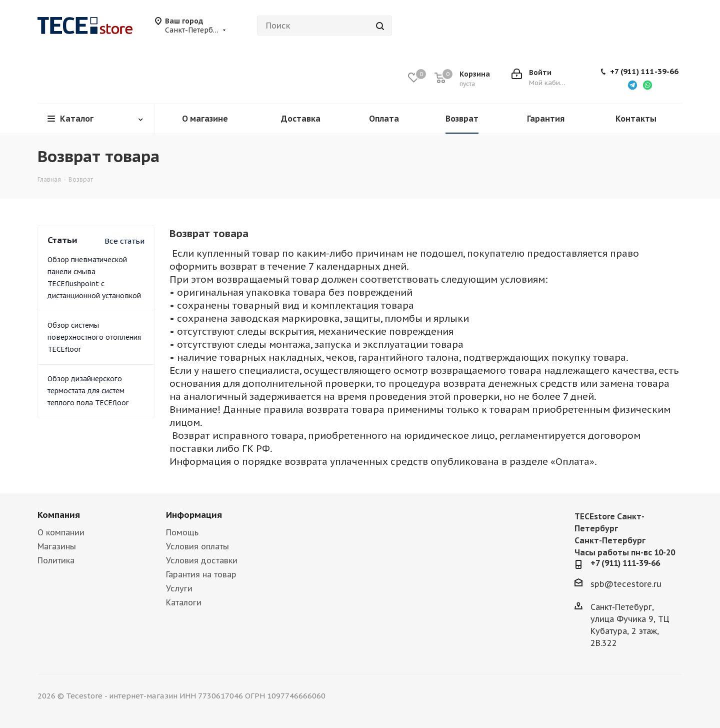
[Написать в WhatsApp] (647, 85)
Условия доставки (202, 560)
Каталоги (184, 602)
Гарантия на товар (201, 574)
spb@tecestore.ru (626, 584)
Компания (59, 515)
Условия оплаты (197, 546)
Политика (56, 560)
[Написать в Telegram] (632, 85)
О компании (61, 532)
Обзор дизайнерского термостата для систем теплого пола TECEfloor (88, 391)
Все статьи (124, 241)
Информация (194, 515)
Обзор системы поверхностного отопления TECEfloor (94, 337)
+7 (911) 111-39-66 (644, 72)
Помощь (182, 532)
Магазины (57, 546)
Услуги (179, 588)
